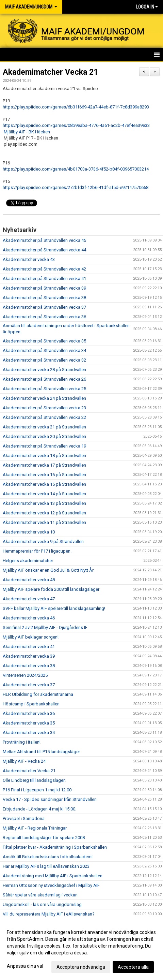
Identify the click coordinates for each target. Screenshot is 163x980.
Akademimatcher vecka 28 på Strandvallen (44, 370)
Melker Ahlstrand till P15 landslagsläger (41, 752)
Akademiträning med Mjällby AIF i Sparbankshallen (53, 876)
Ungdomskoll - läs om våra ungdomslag (42, 904)
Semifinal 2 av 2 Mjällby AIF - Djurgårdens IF (45, 627)
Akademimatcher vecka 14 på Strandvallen (44, 494)
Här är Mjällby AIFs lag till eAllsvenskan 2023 (46, 866)
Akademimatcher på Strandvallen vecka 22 (44, 417)
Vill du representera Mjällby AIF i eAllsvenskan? (49, 914)
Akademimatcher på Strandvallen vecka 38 (44, 298)
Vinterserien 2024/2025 (25, 675)
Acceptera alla (133, 967)
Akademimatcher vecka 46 (29, 618)
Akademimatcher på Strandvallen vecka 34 (44, 350)
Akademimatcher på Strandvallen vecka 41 (44, 279)
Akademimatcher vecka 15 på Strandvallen (44, 484)
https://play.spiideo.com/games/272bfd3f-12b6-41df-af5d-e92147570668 (76, 187)
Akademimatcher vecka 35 (29, 723)
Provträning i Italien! (22, 742)
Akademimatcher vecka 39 (29, 656)
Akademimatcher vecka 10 (29, 532)
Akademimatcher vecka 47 (29, 599)
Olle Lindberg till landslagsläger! (34, 780)
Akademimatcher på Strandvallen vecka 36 (44, 317)
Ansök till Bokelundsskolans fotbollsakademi (48, 857)
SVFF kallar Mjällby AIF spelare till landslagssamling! (54, 608)
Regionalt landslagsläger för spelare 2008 (44, 838)
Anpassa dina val (25, 966)
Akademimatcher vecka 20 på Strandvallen (44, 436)
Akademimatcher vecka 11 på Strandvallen (44, 522)
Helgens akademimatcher (28, 561)
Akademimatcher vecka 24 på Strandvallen (44, 398)
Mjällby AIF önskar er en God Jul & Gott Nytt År (48, 570)
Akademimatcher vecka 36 (29, 713)
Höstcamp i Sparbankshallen (31, 704)
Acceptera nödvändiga (81, 967)
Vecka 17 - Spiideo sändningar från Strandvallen (50, 799)
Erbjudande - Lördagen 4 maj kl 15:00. (39, 809)
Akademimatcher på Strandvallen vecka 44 (44, 250)
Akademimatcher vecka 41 (29, 647)
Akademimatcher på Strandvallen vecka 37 (44, 307)
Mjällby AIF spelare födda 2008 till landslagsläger (51, 589)
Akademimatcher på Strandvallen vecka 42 (44, 269)
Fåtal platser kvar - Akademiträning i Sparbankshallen (55, 847)
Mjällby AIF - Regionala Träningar (35, 828)
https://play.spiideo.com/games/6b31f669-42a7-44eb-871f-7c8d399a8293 (76, 107)
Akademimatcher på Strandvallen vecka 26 (44, 379)
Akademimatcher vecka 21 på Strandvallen (44, 427)
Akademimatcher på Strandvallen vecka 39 (44, 288)
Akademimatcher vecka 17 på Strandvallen (44, 465)
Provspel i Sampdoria (24, 818)
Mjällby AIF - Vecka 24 (24, 761)
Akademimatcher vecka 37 (29, 685)
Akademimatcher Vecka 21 (50, 72)
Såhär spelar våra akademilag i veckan (40, 895)
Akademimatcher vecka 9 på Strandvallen (43, 542)
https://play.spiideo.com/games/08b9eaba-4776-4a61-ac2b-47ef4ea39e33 (76, 125)
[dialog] (81, 949)
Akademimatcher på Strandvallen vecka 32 (44, 360)
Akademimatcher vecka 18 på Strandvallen (44, 456)
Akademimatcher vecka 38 (29, 666)
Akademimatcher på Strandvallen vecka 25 (44, 389)
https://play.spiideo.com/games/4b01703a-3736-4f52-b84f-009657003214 (76, 169)
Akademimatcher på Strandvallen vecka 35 (44, 341)
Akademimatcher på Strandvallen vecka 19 (44, 446)
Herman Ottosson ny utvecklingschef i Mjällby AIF (51, 885)
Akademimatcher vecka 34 (29, 733)
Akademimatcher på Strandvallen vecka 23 (44, 408)
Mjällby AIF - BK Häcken (27, 132)
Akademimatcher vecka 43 (29, 259)
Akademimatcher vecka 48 (29, 580)
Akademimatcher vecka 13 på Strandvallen (44, 503)
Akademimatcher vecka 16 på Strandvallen (44, 475)
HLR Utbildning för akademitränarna (38, 694)
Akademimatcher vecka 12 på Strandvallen (44, 513)
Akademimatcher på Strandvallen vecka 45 (44, 240)
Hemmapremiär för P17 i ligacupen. (37, 551)
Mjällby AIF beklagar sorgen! (31, 637)
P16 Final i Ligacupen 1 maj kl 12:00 (37, 790)
